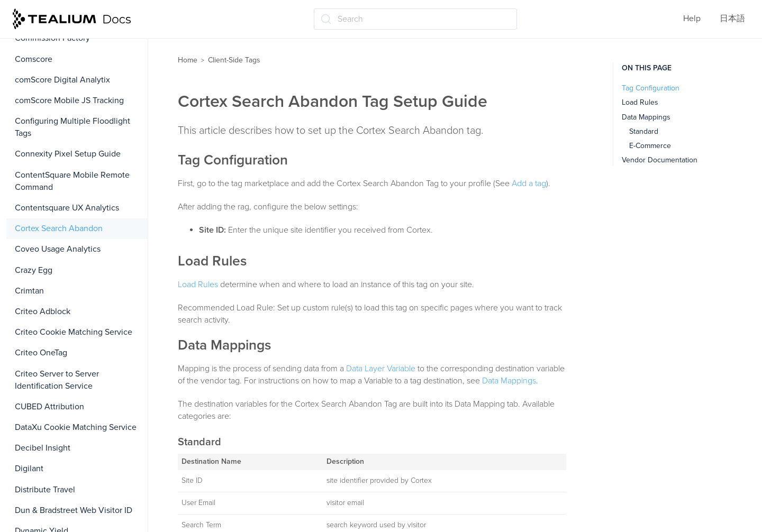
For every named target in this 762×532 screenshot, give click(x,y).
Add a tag (529, 184)
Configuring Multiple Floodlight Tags (72, 127)
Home (188, 60)
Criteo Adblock (43, 311)
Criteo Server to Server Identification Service (57, 380)
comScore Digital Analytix (62, 80)
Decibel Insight (43, 448)
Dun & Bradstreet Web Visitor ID (74, 510)
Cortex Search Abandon (59, 228)
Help (692, 19)
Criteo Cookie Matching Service (74, 332)
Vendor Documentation (660, 160)
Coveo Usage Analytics (58, 249)
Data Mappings (509, 381)
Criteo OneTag (41, 353)
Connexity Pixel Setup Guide (68, 154)
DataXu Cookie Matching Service (76, 427)
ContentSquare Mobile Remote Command (72, 181)
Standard (644, 131)
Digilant (29, 469)
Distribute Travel (45, 490)
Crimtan (29, 291)
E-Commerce (650, 146)
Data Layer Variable (381, 369)
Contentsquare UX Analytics (67, 208)
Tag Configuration (651, 88)
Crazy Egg (34, 270)
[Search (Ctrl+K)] (415, 19)
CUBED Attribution (49, 407)
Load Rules (198, 285)
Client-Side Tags (234, 60)
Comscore (34, 59)
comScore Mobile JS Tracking (69, 100)
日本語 (732, 19)
